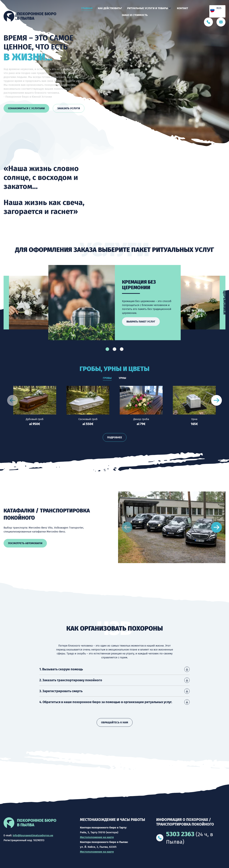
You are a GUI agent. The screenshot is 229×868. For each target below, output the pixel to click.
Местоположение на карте (97, 837)
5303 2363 (180, 834)
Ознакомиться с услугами (26, 108)
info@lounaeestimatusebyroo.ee (33, 835)
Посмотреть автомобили (22, 543)
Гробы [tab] (107, 378)
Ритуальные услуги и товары (148, 8)
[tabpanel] (114, 303)
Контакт (182, 8)
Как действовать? (110, 8)
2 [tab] (114, 349)
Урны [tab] (122, 378)
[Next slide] (216, 400)
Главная (87, 8)
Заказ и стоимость (135, 15)
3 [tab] (122, 349)
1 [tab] (107, 349)
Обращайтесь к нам (115, 722)
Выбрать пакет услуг (141, 322)
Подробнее (115, 437)
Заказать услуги (69, 108)
